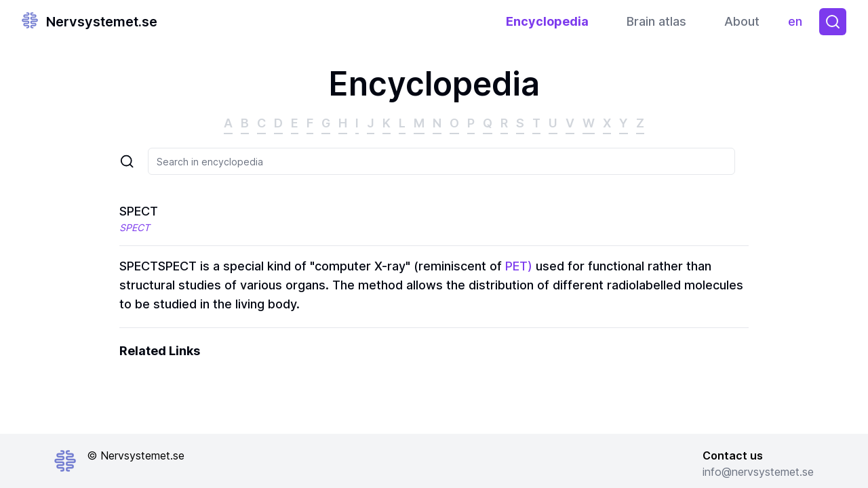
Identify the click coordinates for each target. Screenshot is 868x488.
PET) (519, 266)
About (742, 21)
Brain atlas (656, 21)
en (798, 25)
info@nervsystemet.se (758, 472)
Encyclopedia (547, 21)
